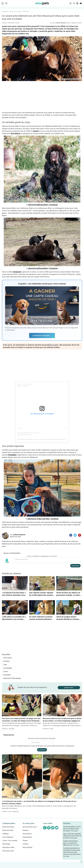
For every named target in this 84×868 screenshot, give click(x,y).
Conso (6, 671)
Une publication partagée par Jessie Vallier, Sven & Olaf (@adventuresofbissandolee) (43, 439)
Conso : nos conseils (10, 840)
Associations (27, 837)
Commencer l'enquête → (42, 335)
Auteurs (26, 830)
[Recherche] (6, 3)
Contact (26, 844)
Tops (5, 665)
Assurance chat (8, 851)
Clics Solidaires (8, 837)
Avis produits (27, 847)
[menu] (3, 3)
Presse (25, 840)
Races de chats (8, 830)
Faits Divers (8, 658)
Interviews (6, 844)
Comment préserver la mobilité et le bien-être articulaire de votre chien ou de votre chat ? (72, 852)
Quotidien (7, 675)
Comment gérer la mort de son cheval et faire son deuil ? (72, 829)
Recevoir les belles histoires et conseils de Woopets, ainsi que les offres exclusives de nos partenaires (42, 746)
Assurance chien (8, 847)
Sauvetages (8, 668)
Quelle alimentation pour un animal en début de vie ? (71, 843)
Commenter (75, 566)
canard (36, 131)
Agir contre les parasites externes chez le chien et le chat (72, 836)
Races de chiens (8, 827)
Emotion (7, 661)
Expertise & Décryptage (12, 678)
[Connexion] (70, 3)
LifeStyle (6, 834)
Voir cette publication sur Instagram (42, 414)
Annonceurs (27, 834)
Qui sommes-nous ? (30, 827)
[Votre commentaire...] (47, 560)
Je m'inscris (42, 750)
